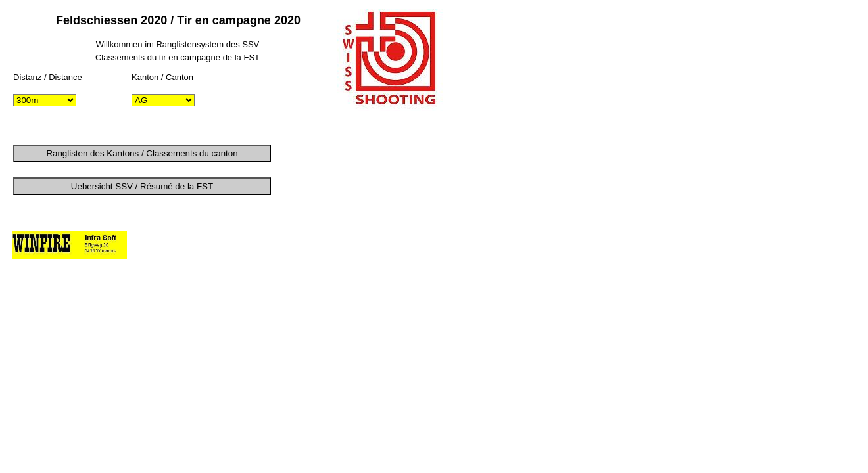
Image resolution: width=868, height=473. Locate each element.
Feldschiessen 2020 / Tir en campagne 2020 (178, 20)
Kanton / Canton (162, 77)
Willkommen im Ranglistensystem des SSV (178, 44)
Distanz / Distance (48, 77)
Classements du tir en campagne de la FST (178, 57)
